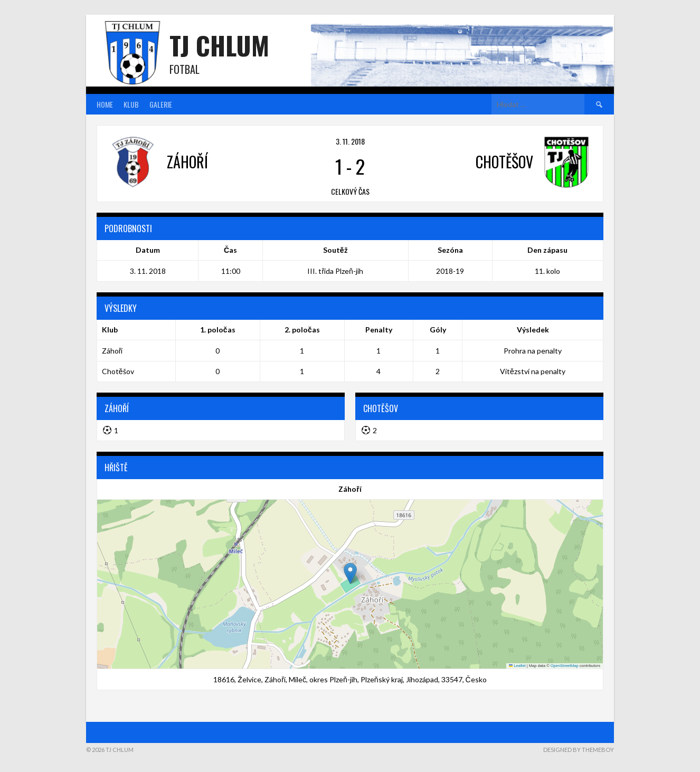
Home (105, 104)
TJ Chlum (219, 45)
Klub (131, 104)
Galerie (161, 104)
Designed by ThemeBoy (579, 750)
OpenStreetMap (565, 666)
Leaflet (517, 666)
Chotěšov (118, 371)
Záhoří (112, 351)
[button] (350, 573)
